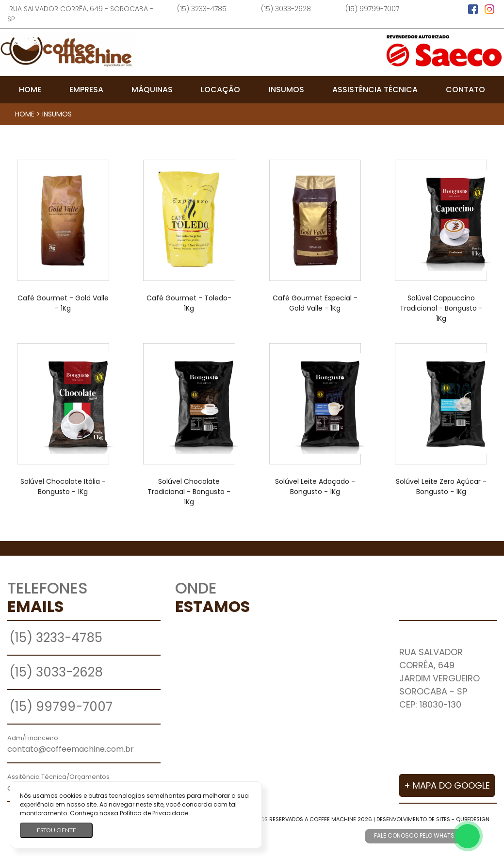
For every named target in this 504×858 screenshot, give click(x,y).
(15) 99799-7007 (372, 9)
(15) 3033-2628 (286, 9)
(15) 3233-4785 (202, 9)
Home (30, 90)
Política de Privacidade (154, 813)
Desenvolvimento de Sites (413, 819)
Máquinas (152, 90)
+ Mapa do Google (447, 785)
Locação (220, 90)
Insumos (286, 90)
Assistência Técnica (375, 90)
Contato (465, 90)
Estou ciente (57, 830)
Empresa (86, 90)
